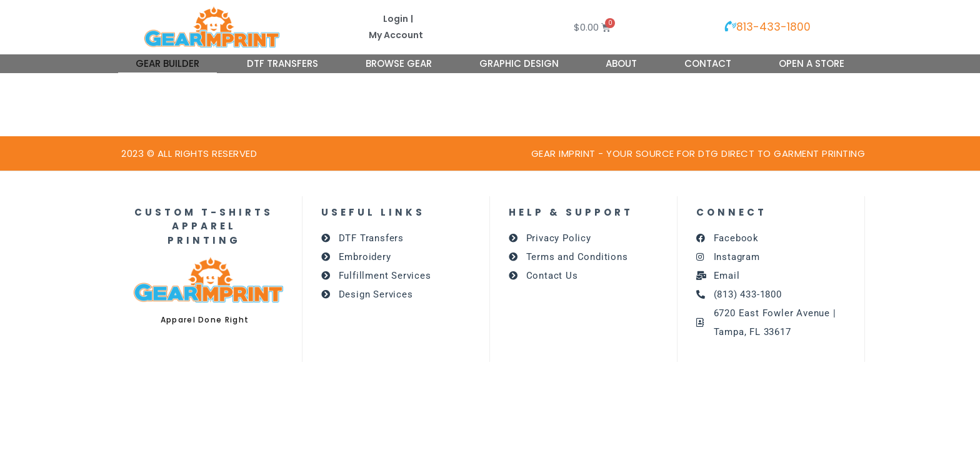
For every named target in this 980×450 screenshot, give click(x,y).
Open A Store (812, 63)
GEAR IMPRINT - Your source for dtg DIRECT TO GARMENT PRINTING (698, 153)
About (621, 63)
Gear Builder (167, 63)
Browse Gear (399, 63)
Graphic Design (519, 63)
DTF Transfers (282, 63)
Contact (708, 63)
